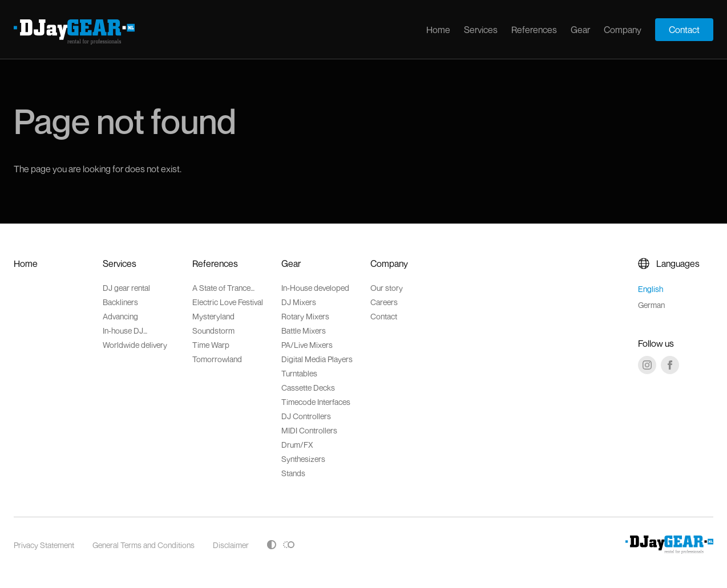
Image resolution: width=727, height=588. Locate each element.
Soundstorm (213, 331)
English (651, 289)
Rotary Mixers (305, 316)
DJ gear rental (126, 288)
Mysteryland (213, 316)
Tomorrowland (217, 359)
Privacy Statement (44, 545)
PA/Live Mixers (307, 345)
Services (481, 30)
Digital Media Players (317, 359)
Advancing (120, 316)
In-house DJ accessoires (123, 331)
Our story (387, 288)
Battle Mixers (304, 331)
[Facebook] (670, 365)
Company (623, 30)
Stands (293, 473)
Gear (580, 30)
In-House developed (315, 288)
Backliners (120, 302)
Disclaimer (231, 545)
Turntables (299, 373)
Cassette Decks (308, 388)
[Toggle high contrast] (272, 545)
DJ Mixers (299, 302)
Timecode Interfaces (316, 402)
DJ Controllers (306, 416)
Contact (684, 30)
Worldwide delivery (135, 345)
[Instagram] (647, 365)
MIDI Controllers (309, 430)
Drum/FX (297, 445)
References (534, 30)
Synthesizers (303, 459)
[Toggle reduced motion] (289, 545)
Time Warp (211, 345)
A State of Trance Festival (221, 288)
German (651, 305)
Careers (384, 302)
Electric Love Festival (228, 302)
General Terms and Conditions (144, 545)
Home (438, 30)
